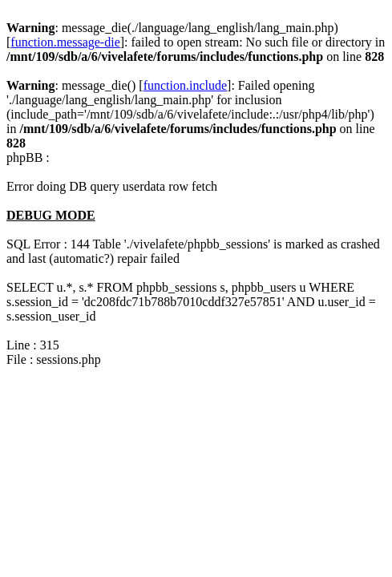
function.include (185, 85)
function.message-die (65, 42)
